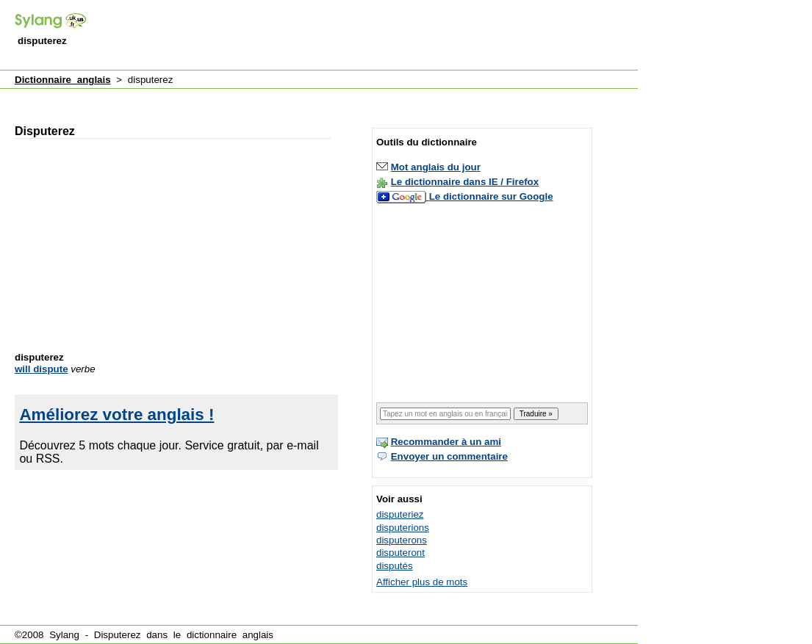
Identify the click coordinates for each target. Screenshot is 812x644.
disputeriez (400, 514)
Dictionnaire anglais (63, 80)
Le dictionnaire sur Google (491, 196)
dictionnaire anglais (230, 635)
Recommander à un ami (446, 442)
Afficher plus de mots (422, 582)
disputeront (400, 553)
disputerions (403, 528)
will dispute (42, 369)
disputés (395, 566)
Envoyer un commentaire (449, 456)
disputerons (402, 540)
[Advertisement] (370, 36)
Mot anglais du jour (436, 167)
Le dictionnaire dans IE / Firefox (465, 182)
